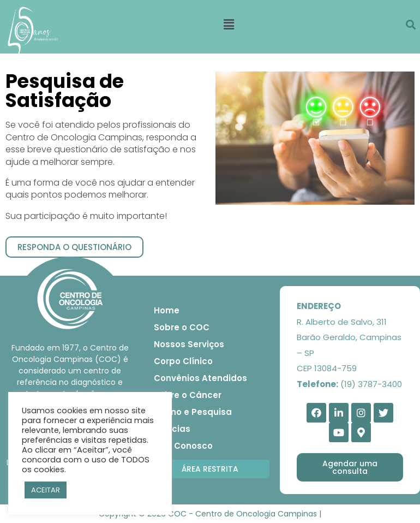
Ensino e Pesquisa (193, 412)
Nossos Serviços (189, 344)
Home (167, 310)
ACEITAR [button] (46, 490)
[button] (74, 247)
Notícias (172, 429)
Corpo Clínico (183, 361)
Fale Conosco (183, 446)
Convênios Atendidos (200, 378)
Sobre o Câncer (188, 395)
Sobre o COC (182, 327)
